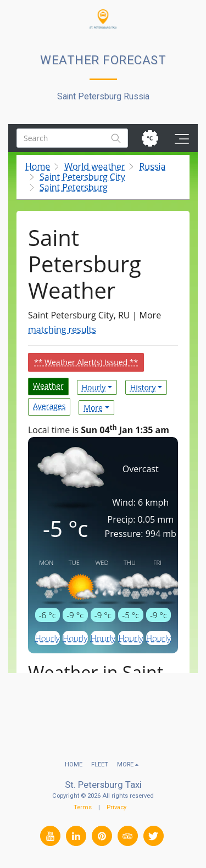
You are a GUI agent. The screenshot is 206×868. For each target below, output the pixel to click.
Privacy (116, 807)
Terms (83, 807)
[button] (12, 19)
